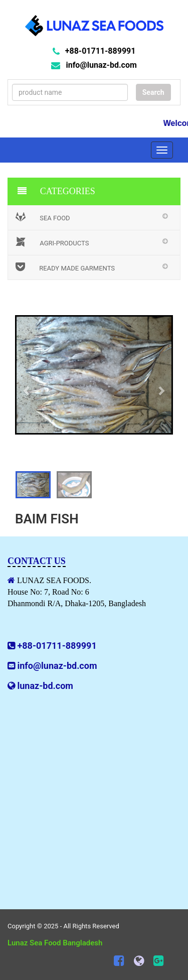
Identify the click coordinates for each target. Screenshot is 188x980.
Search (153, 92)
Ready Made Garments (65, 267)
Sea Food (43, 217)
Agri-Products (52, 242)
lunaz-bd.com (45, 686)
